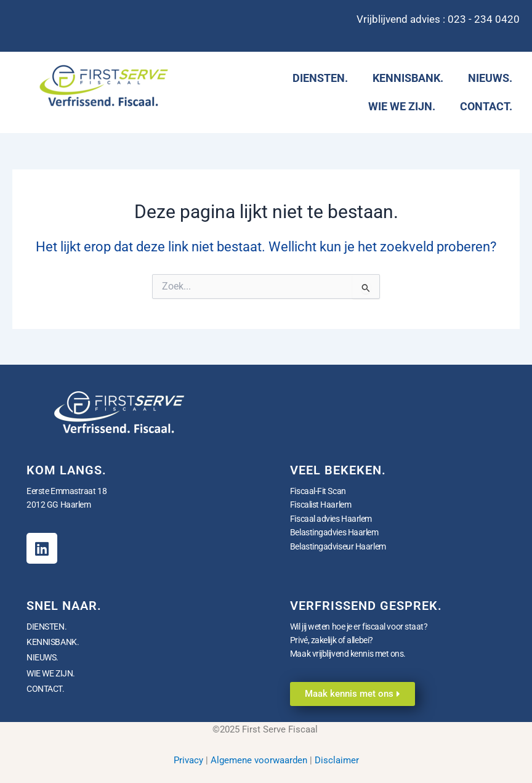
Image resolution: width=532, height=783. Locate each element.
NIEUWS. (490, 78)
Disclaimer (337, 760)
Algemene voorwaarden (259, 760)
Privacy (188, 760)
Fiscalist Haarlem (320, 505)
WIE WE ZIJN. (402, 106)
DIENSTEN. (320, 78)
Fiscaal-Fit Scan (318, 491)
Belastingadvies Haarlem (334, 532)
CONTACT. (486, 106)
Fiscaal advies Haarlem (331, 519)
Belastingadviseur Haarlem (338, 546)
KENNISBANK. (408, 78)
